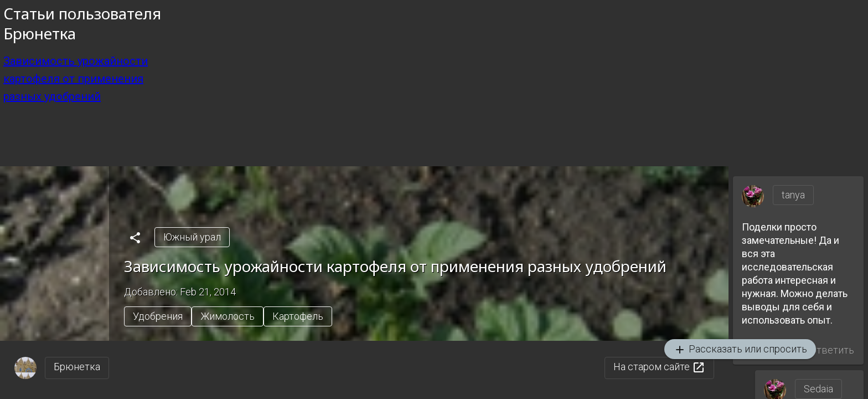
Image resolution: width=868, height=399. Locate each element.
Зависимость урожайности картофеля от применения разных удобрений (76, 79)
